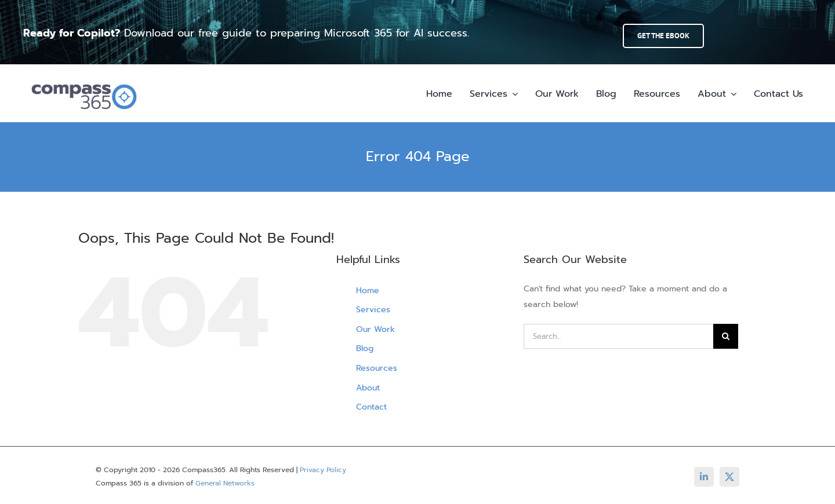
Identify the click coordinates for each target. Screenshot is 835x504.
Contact (371, 407)
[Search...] (618, 336)
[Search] (726, 336)
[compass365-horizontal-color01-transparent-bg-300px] (84, 80)
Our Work (375, 329)
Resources (377, 368)
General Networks (225, 483)
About (368, 388)
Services (373, 310)
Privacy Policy (323, 470)
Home (368, 291)
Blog (365, 348)
